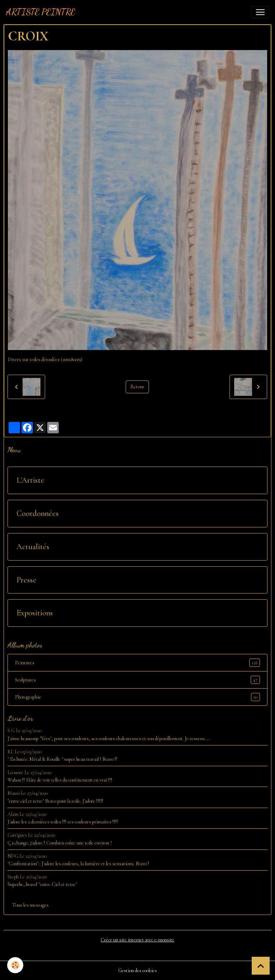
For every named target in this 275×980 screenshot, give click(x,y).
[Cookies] (15, 965)
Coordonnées (38, 513)
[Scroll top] (261, 966)
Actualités (33, 547)
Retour (137, 387)
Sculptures (137, 680)
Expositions (35, 613)
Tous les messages (30, 905)
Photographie (137, 697)
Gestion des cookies (137, 971)
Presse (26, 580)
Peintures (137, 663)
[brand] (40, 12)
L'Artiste (30, 480)
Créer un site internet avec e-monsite (137, 940)
